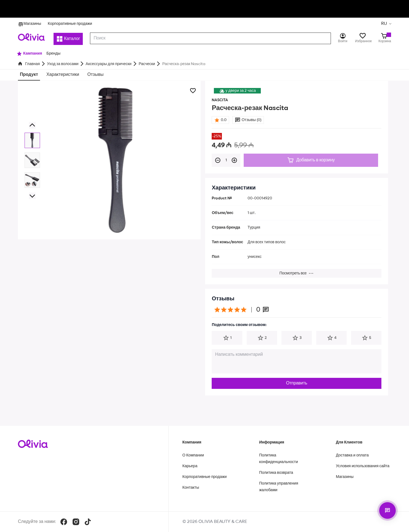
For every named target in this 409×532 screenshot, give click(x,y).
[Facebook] (64, 522)
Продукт (29, 75)
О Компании (193, 455)
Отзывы (96, 75)
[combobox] (210, 38)
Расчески (147, 64)
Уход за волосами (63, 64)
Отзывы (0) (251, 120)
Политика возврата (276, 473)
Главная (32, 64)
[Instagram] (76, 522)
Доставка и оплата (352, 455)
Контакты (191, 488)
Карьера (190, 466)
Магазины (30, 24)
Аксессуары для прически (108, 64)
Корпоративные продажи (70, 24)
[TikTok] (88, 522)
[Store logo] (31, 37)
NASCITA (220, 100)
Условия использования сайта (363, 466)
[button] (32, 125)
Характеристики (63, 75)
